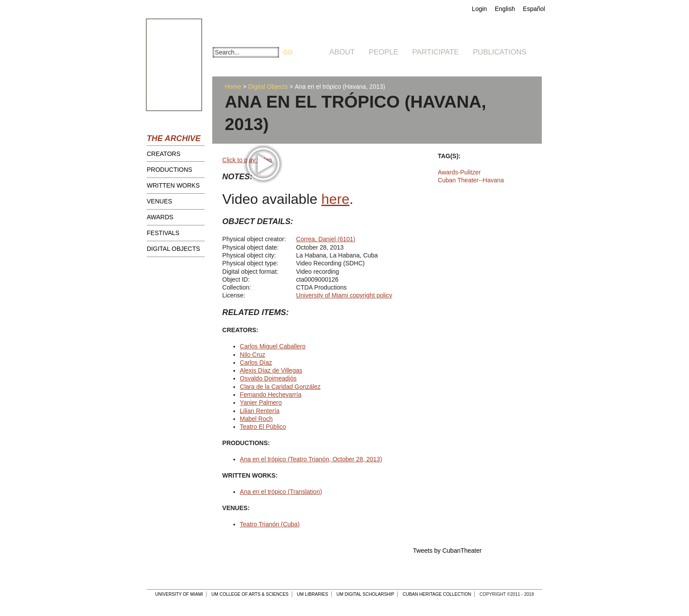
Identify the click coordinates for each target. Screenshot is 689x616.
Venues (160, 201)
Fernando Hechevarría (271, 395)
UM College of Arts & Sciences (250, 594)
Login (479, 9)
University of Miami (179, 594)
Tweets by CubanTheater (447, 551)
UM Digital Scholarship (366, 594)
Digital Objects (173, 249)
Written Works (173, 185)
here (335, 199)
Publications (500, 52)
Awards (160, 217)
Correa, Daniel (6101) (326, 239)
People (383, 52)
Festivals (163, 233)
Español (534, 9)
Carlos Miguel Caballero (273, 346)
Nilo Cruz (253, 355)
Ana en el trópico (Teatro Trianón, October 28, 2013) (311, 459)
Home (233, 87)
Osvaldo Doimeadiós (268, 378)
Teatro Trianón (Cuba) (270, 524)
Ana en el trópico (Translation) (281, 492)
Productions (169, 170)
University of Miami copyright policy (344, 295)
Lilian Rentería (260, 411)
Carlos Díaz (256, 362)
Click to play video (247, 160)
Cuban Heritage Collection (437, 594)
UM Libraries (313, 594)
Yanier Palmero (261, 402)
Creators (164, 154)
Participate (435, 52)
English (505, 9)
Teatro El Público (263, 427)
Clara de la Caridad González (280, 387)
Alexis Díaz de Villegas (271, 370)
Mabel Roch (256, 419)
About (342, 52)
